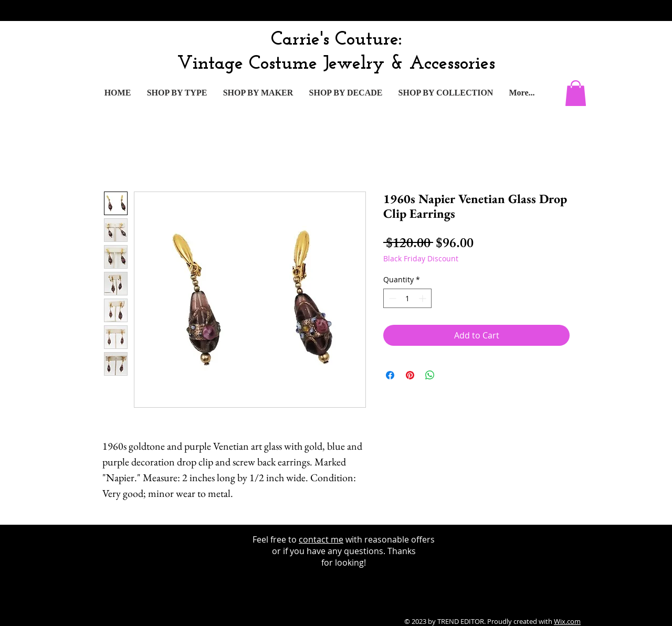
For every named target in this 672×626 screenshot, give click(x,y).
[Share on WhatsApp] (430, 375)
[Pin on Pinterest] (410, 375)
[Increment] (423, 298)
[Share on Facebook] (390, 375)
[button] (576, 93)
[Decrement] (391, 298)
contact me (321, 539)
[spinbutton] (407, 298)
